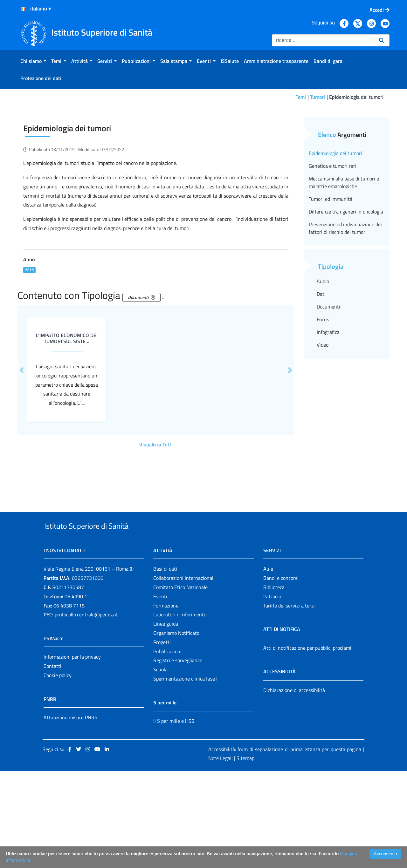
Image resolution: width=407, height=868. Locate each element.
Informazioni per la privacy (72, 754)
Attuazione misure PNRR (71, 814)
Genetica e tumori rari (333, 248)
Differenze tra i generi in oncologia (346, 294)
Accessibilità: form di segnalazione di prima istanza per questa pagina (285, 846)
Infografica (328, 414)
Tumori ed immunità (331, 281)
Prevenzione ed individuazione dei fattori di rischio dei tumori (345, 310)
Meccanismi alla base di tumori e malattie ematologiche (344, 264)
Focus (323, 401)
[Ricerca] (323, 40)
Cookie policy (58, 772)
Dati (321, 376)
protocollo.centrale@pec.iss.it (86, 711)
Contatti (52, 763)
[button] (22, 452)
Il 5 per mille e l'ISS (174, 817)
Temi (301, 97)
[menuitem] (33, 61)
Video (323, 427)
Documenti (328, 389)
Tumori (317, 97)
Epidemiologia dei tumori (335, 235)
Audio (323, 363)
